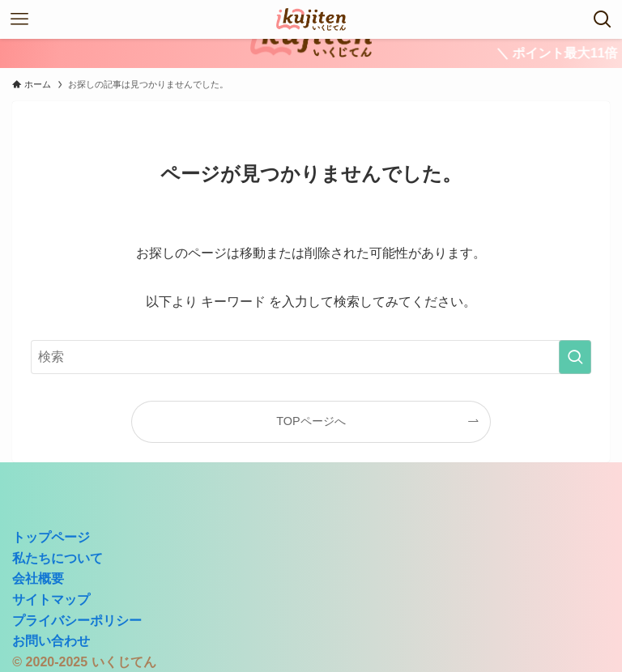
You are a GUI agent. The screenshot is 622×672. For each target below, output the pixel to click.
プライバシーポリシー (77, 621)
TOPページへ (311, 421)
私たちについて (58, 558)
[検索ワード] (311, 357)
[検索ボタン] (603, 19)
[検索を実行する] (575, 357)
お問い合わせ (51, 641)
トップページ (51, 537)
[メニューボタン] (19, 19)
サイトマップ (51, 600)
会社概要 (38, 578)
